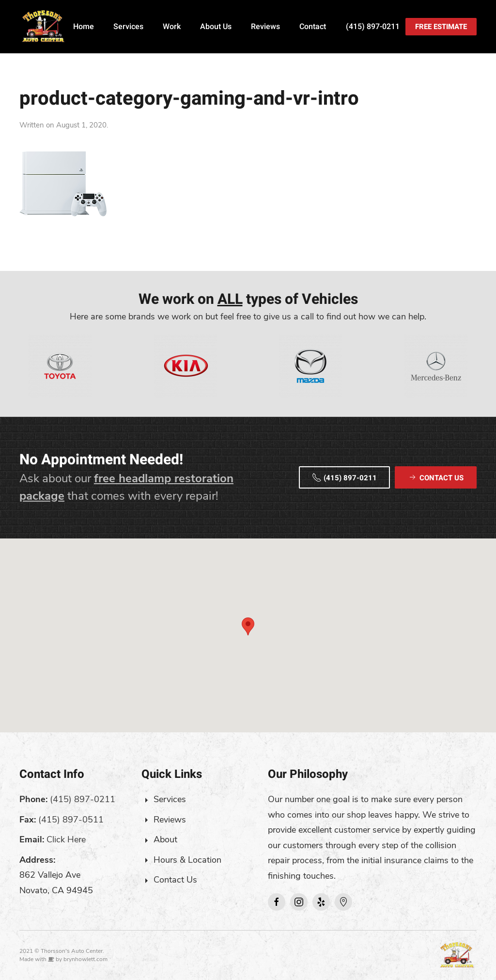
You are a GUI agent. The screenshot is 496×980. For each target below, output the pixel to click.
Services (128, 27)
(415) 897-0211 (373, 27)
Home (84, 27)
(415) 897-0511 (71, 820)
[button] (248, 626)
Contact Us (175, 880)
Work (172, 27)
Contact (313, 27)
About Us (216, 27)
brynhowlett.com (85, 959)
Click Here (66, 839)
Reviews (265, 27)
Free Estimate (441, 27)
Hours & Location (187, 860)
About (165, 839)
